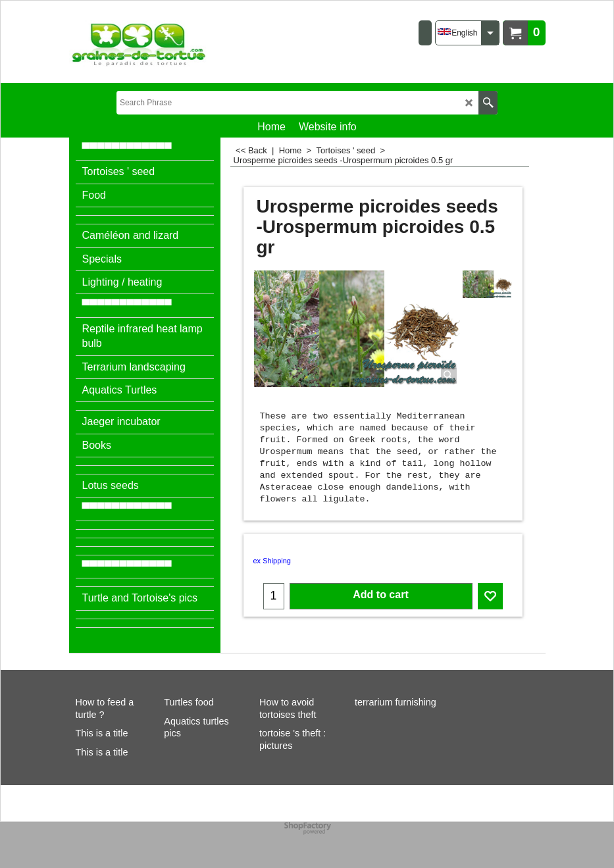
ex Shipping (272, 561)
